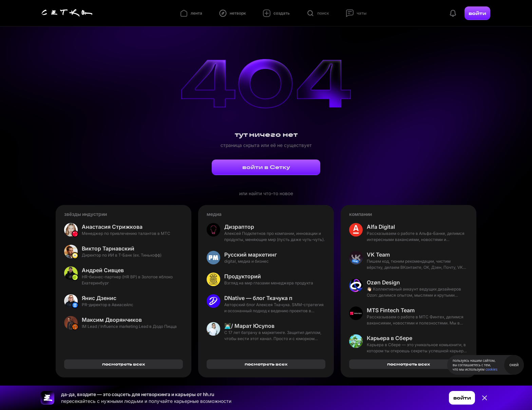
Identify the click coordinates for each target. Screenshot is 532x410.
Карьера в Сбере (389, 338)
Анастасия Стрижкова (112, 227)
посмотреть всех (124, 364)
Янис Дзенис (99, 298)
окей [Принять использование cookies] (514, 365)
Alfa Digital (381, 227)
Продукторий (243, 276)
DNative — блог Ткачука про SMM (258, 298)
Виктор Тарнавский (108, 248)
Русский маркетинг (251, 255)
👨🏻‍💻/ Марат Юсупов (249, 326)
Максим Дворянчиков (112, 320)
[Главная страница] (67, 13)
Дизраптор (239, 227)
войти (477, 13)
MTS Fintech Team (391, 310)
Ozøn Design (383, 282)
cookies (491, 369)
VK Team (378, 255)
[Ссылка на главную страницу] (47, 398)
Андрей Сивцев (103, 270)
